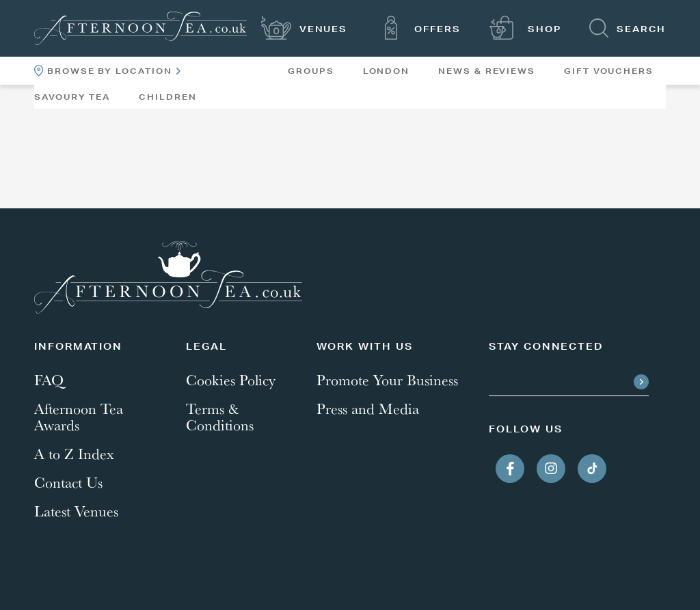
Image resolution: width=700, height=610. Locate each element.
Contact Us (68, 482)
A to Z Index (74, 454)
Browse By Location (107, 71)
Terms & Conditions (220, 417)
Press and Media (368, 408)
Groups (311, 71)
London (387, 71)
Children (167, 97)
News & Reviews (487, 71)
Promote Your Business (387, 380)
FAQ (49, 380)
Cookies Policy (231, 380)
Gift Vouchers (609, 71)
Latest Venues (76, 511)
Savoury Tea (72, 97)
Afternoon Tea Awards (79, 417)
